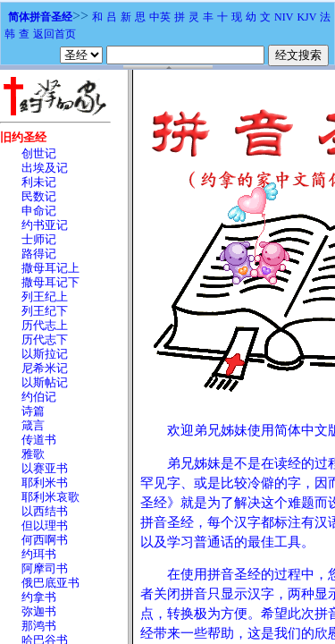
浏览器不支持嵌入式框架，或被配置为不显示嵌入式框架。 (167, 357)
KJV (306, 17)
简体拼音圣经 (40, 17)
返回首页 (54, 34)
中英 (160, 17)
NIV (284, 17)
